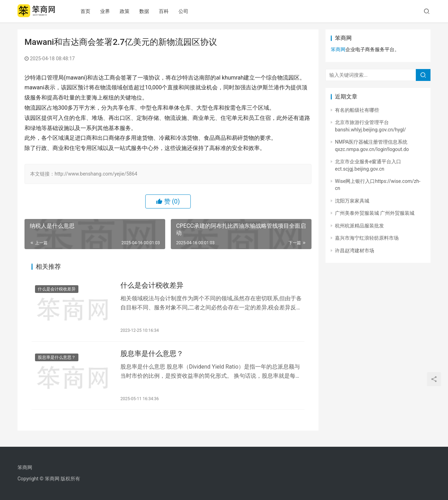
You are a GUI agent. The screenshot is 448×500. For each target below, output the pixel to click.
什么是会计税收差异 (57, 290)
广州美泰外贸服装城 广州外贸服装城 (375, 213)
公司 (188, 11)
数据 (149, 11)
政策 (129, 11)
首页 (90, 11)
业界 (110, 11)
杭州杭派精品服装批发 (359, 226)
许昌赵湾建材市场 (355, 251)
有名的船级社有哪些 (357, 110)
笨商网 (338, 49)
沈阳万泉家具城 (352, 201)
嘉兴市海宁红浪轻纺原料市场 (367, 238)
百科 (168, 11)
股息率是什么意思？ (57, 359)
